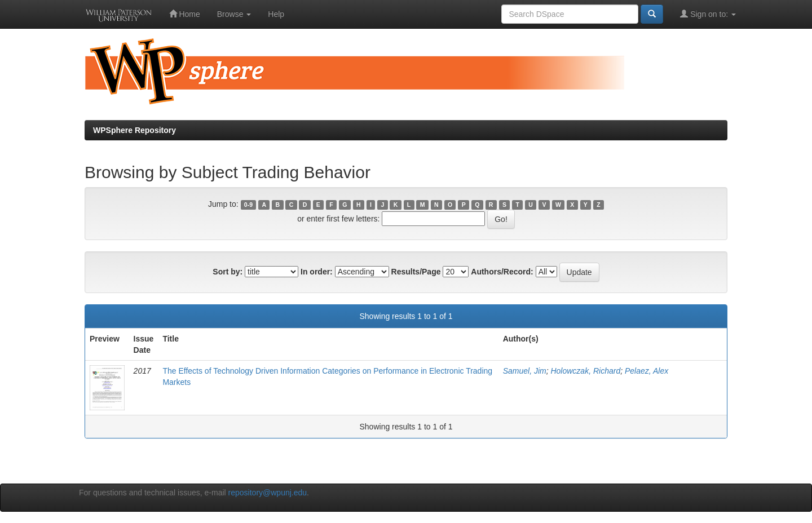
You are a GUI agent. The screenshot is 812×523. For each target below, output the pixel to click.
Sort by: (228, 272)
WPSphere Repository (134, 130)
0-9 (248, 205)
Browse (234, 14)
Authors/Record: (502, 272)
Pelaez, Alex (646, 371)
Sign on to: (708, 14)
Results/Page (416, 272)
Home (185, 14)
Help (276, 14)
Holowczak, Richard (585, 371)
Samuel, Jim (525, 371)
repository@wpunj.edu (268, 493)
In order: (317, 272)
